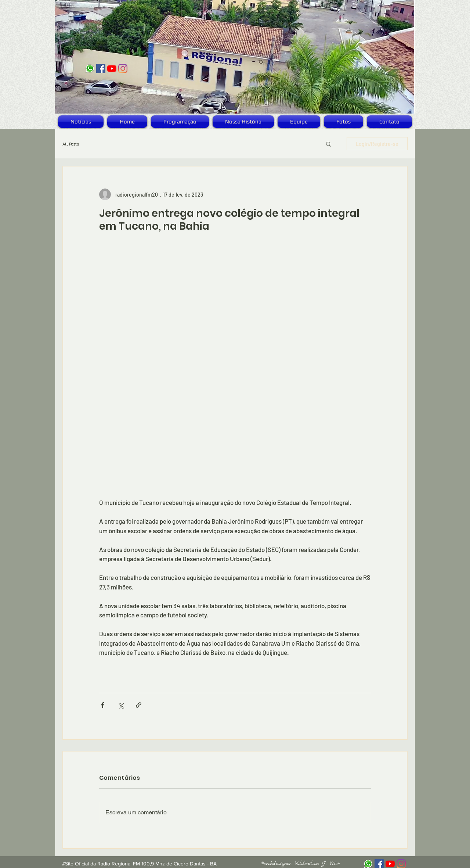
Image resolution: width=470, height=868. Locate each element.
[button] (328, 144)
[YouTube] (112, 69)
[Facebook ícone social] (101, 69)
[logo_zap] (90, 69)
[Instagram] (123, 69)
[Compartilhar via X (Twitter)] (121, 705)
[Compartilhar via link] (139, 705)
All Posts (71, 144)
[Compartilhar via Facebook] (103, 705)
